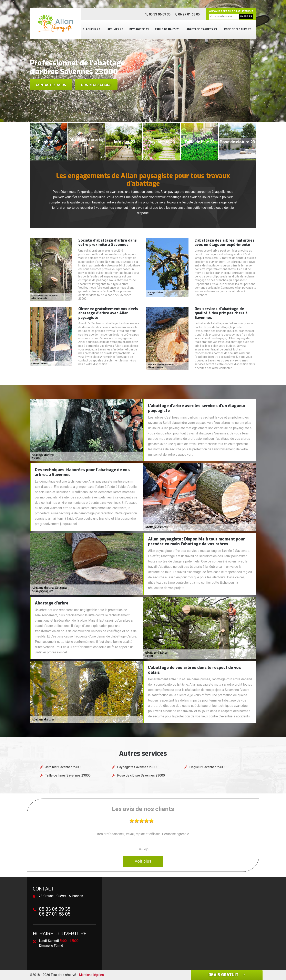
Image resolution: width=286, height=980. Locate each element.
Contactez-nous (51, 85)
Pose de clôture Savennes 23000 (141, 775)
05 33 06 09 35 (158, 14)
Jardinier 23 (115, 29)
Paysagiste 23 (139, 29)
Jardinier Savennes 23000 (64, 767)
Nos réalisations (96, 85)
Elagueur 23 (91, 29)
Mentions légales (91, 975)
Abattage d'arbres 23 (202, 29)
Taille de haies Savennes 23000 (68, 775)
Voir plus (143, 861)
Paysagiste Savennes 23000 (138, 767)
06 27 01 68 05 (187, 14)
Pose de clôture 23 (238, 29)
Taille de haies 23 (167, 29)
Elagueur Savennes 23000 (208, 767)
